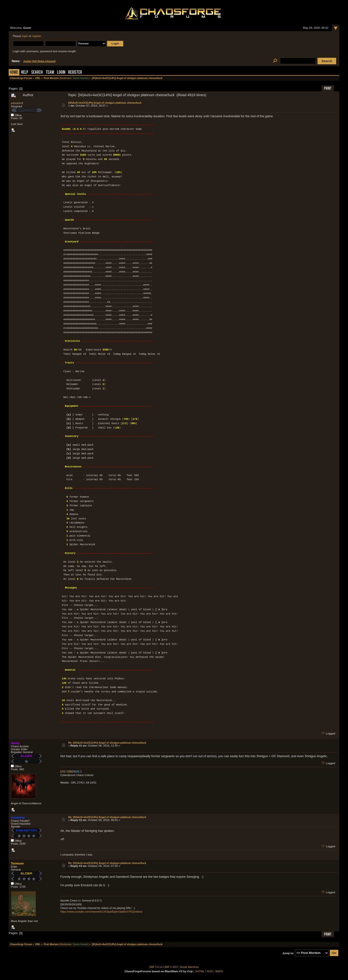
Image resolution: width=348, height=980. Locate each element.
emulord (17, 103)
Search (37, 73)
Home (14, 73)
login (25, 36)
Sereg (15, 743)
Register (75, 73)
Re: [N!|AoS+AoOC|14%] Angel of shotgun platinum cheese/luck (107, 743)
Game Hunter (80, 78)
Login (61, 73)
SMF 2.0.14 (156, 967)
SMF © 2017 (171, 967)
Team (50, 73)
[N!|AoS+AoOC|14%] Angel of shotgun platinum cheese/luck (105, 103)
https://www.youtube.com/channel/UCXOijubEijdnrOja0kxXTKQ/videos (101, 912)
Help (25, 73)
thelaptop (18, 817)
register (36, 36)
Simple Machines (189, 967)
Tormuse (17, 863)
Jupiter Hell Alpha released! (39, 61)
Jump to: (288, 953)
